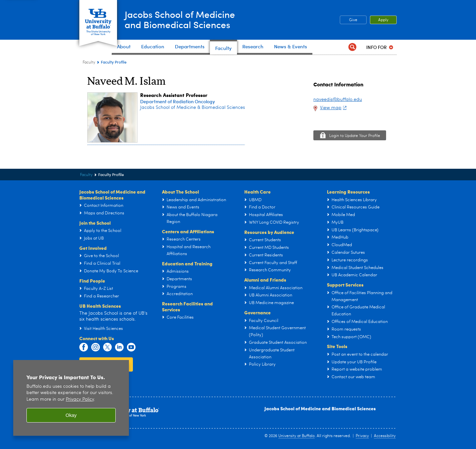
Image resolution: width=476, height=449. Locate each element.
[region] (71, 398)
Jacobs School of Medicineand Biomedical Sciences (186, 20)
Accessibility (385, 436)
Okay (71, 415)
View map (334, 108)
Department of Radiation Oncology (178, 101)
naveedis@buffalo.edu (338, 100)
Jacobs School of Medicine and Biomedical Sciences (320, 408)
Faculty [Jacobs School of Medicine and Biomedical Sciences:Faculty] (89, 63)
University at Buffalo (297, 436)
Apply (383, 20)
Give (353, 20)
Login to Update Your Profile (355, 136)
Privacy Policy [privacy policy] (80, 400)
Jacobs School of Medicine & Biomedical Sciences (193, 108)
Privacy (362, 436)
